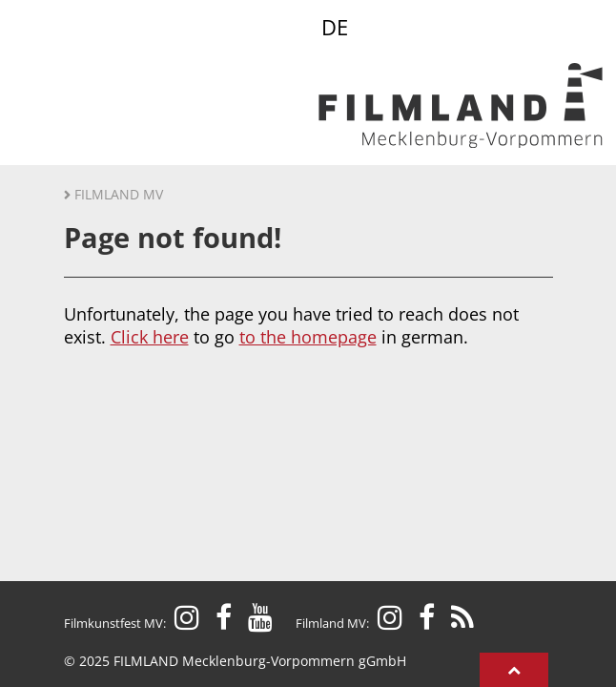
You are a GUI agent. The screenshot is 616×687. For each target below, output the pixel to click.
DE (335, 27)
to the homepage (308, 337)
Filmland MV (119, 194)
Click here (150, 337)
